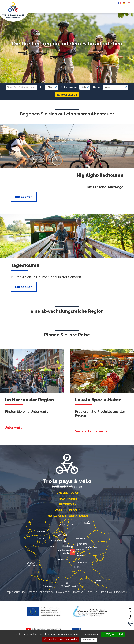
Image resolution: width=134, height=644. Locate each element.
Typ (42, 87)
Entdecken (24, 197)
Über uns (91, 592)
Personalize (89, 640)
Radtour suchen (67, 95)
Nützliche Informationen (68, 516)
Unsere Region (68, 493)
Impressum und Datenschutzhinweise (30, 592)
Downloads (63, 592)
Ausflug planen (68, 510)
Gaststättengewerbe (91, 431)
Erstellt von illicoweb (114, 592)
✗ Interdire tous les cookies (61, 640)
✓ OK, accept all (113, 634)
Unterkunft (13, 427)
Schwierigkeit (70, 87)
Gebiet (97, 87)
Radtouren (68, 499)
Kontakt (78, 592)
